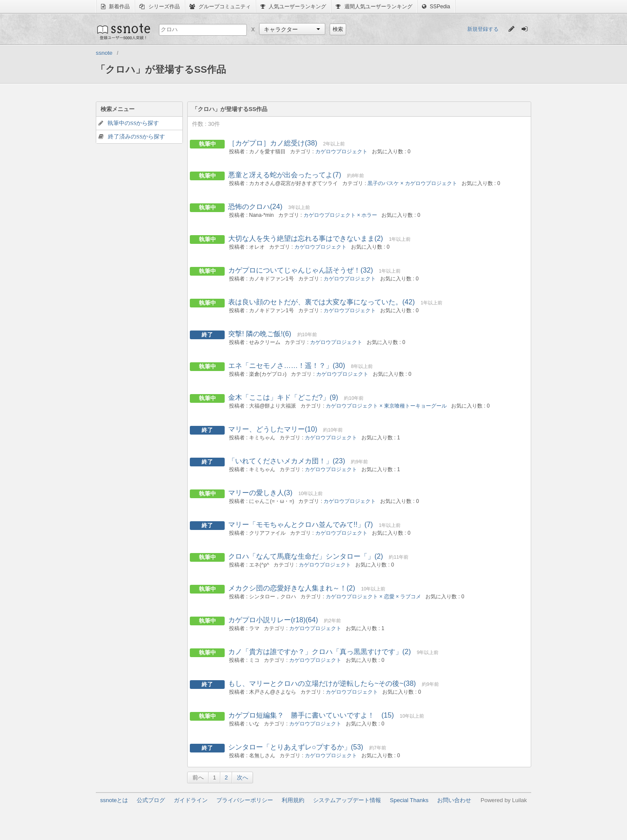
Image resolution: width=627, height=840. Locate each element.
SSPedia (436, 7)
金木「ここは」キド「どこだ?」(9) (283, 397)
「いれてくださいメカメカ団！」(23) (287, 461)
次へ (243, 778)
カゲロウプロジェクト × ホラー (340, 215)
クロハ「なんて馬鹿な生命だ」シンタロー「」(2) (306, 556)
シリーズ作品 (159, 7)
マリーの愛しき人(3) (260, 493)
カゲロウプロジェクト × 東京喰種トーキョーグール (386, 406)
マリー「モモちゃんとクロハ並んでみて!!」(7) (300, 525)
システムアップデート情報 (347, 800)
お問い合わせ (454, 800)
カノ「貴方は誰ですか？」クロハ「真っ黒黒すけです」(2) (320, 652)
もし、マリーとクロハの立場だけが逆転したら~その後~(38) (322, 683)
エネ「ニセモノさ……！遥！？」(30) (287, 366)
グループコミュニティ (220, 7)
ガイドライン (191, 800)
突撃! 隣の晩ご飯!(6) (260, 334)
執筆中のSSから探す (133, 123)
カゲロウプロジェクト (341, 152)
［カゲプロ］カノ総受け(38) (273, 143)
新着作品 (115, 7)
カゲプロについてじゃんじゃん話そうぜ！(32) (300, 270)
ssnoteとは (114, 800)
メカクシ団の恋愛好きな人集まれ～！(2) (292, 588)
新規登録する (483, 29)
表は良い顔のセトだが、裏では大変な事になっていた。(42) (321, 302)
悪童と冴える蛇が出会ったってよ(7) (285, 175)
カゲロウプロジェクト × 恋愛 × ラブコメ (373, 597)
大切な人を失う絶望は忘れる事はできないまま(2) (306, 238)
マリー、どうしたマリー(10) (273, 429)
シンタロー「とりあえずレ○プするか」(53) (296, 747)
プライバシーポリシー (245, 800)
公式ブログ (151, 800)
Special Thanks (409, 800)
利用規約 (293, 800)
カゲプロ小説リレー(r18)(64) (273, 620)
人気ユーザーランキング (293, 7)
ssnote (123, 31)
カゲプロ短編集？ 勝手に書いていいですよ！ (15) (311, 715)
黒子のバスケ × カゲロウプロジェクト (412, 183)
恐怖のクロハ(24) (255, 207)
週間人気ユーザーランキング (374, 7)
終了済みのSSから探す (137, 137)
